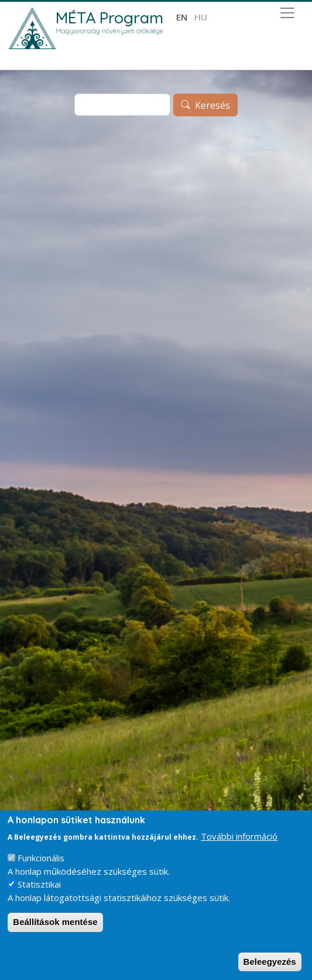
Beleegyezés (270, 962)
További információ (239, 836)
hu (201, 17)
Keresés (212, 105)
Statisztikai (39, 884)
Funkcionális (41, 858)
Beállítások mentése (55, 922)
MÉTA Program (109, 18)
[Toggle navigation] (287, 13)
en (182, 17)
